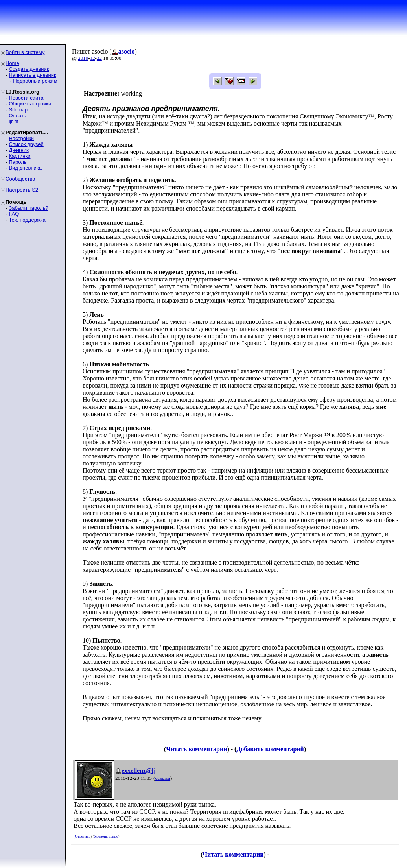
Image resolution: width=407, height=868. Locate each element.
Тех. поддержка (27, 220)
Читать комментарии (196, 749)
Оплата (17, 115)
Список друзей (26, 144)
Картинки (19, 156)
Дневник (18, 150)
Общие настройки (30, 104)
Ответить (82, 836)
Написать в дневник (32, 75)
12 (93, 58)
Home (12, 63)
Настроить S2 (22, 190)
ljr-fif (14, 121)
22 (99, 58)
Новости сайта (26, 98)
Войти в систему (25, 52)
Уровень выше (106, 836)
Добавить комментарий (270, 749)
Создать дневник (29, 69)
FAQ (14, 214)
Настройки (21, 138)
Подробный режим (35, 81)
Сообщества (20, 179)
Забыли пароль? (28, 208)
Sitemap (18, 110)
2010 (83, 58)
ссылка (163, 778)
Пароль (17, 162)
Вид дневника (25, 168)
